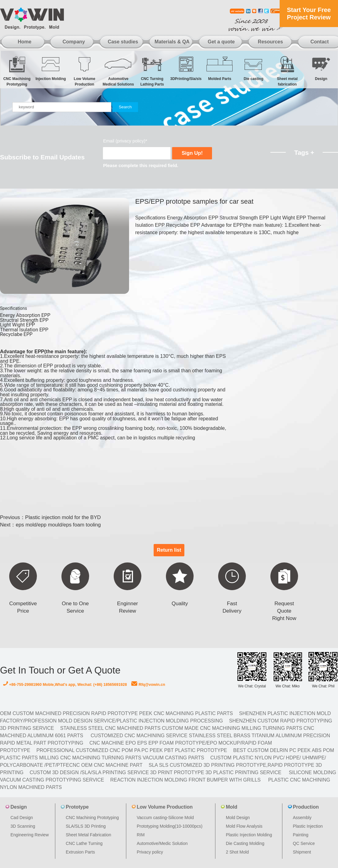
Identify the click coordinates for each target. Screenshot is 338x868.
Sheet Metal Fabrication (88, 835)
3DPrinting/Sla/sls (186, 68)
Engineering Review (30, 835)
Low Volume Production (84, 71)
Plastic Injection (308, 826)
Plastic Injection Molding (249, 835)
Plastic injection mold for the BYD (63, 517)
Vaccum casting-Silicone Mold (165, 818)
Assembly (302, 818)
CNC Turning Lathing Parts (152, 71)
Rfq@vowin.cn (148, 685)
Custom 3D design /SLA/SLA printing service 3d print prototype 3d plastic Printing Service (155, 772)
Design (321, 68)
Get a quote (221, 42)
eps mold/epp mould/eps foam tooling (58, 525)
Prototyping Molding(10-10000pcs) (170, 826)
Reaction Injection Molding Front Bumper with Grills (186, 780)
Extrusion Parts (80, 852)
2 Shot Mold (237, 852)
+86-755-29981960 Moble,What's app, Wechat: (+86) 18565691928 (65, 685)
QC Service (304, 843)
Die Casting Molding (245, 843)
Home (25, 42)
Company (74, 42)
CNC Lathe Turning (84, 843)
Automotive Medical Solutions (118, 71)
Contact (320, 42)
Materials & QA (172, 42)
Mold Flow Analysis (244, 826)
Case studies (123, 42)
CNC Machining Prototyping (17, 71)
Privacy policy (150, 852)
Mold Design (238, 818)
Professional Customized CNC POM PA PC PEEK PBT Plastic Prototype (132, 750)
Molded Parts (220, 68)
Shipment (302, 852)
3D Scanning (23, 826)
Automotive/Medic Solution (162, 843)
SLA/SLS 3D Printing (86, 826)
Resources (270, 42)
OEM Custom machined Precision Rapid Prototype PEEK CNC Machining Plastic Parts (116, 713)
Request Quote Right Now (284, 611)
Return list (169, 550)
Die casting (253, 68)
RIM (141, 835)
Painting (301, 835)
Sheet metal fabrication (287, 71)
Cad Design (22, 818)
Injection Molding (51, 68)
